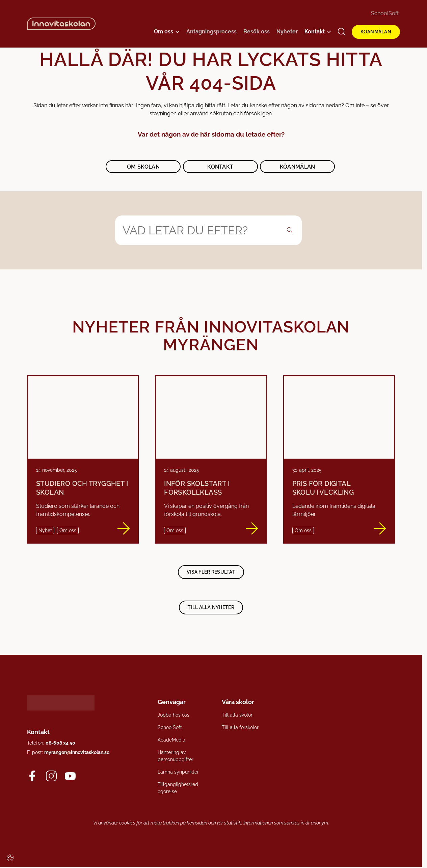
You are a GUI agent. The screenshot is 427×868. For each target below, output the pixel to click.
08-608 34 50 (60, 743)
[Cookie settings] (10, 858)
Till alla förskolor (240, 727)
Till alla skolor (237, 715)
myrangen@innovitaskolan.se (77, 752)
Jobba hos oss (174, 715)
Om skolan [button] (143, 167)
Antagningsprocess (211, 32)
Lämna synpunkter (178, 772)
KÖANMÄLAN (376, 32)
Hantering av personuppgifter (176, 756)
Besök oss (257, 32)
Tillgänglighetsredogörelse (178, 788)
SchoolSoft (385, 13)
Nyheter (287, 32)
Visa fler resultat (211, 572)
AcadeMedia (171, 740)
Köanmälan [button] (298, 167)
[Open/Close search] (342, 32)
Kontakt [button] (220, 167)
